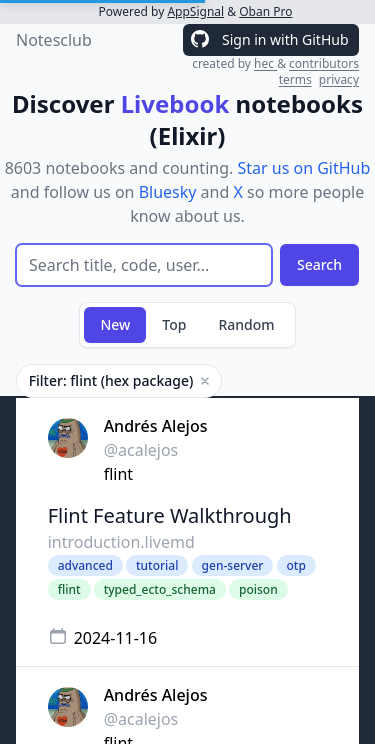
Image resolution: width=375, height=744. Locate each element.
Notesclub (54, 40)
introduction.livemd (121, 542)
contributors (324, 63)
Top (174, 324)
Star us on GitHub (303, 168)
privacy (339, 79)
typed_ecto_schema (160, 589)
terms (295, 79)
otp (296, 565)
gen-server (233, 565)
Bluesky (168, 192)
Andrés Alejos (156, 426)
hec (265, 63)
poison (258, 589)
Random (246, 324)
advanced (85, 565)
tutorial (157, 565)
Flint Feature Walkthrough (170, 515)
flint (118, 474)
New (115, 324)
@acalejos (141, 450)
